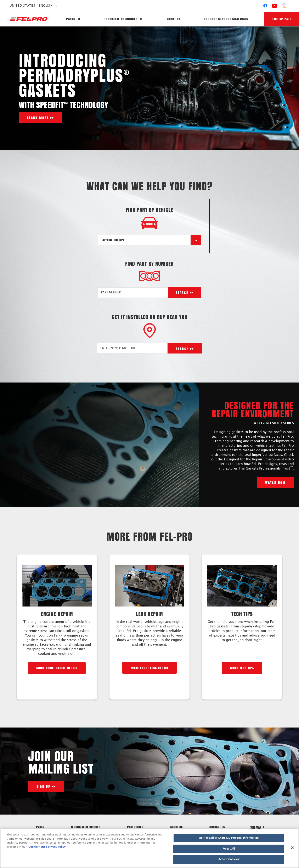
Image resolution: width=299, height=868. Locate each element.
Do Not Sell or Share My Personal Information (229, 838)
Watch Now (275, 482)
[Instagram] (284, 7)
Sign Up (44, 786)
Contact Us (217, 827)
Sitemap (257, 827)
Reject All (229, 849)
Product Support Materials (226, 19)
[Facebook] (265, 7)
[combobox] (144, 240)
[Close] (292, 848)
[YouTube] (275, 7)
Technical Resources (121, 19)
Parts (71, 19)
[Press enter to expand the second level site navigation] (79, 19)
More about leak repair (149, 668)
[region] (149, 848)
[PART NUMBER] (133, 293)
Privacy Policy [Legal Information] (57, 847)
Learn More (38, 118)
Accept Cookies (229, 859)
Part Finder (135, 827)
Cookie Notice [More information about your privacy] (38, 847)
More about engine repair (57, 668)
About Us (173, 19)
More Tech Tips (242, 668)
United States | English (31, 6)
